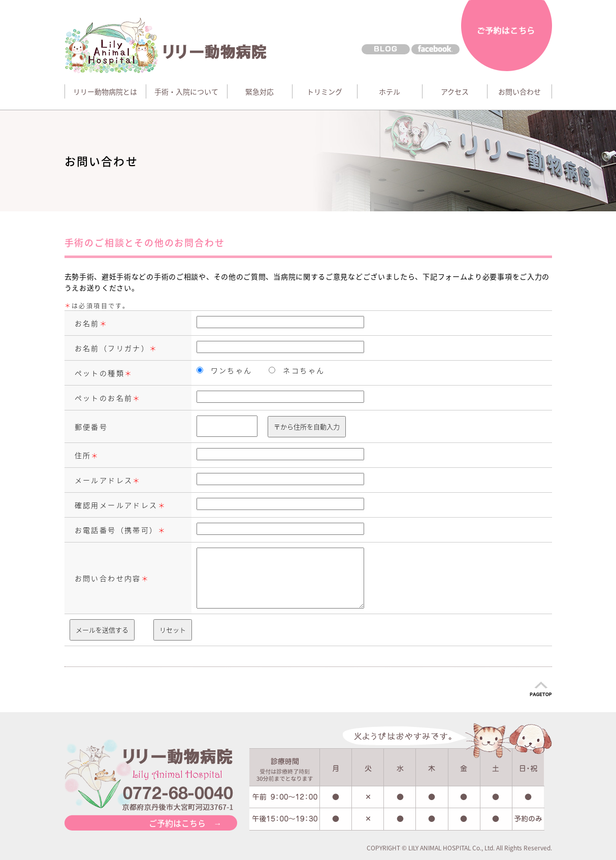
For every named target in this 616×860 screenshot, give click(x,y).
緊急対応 (260, 91)
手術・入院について (186, 91)
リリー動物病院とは (105, 91)
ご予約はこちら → (185, 823)
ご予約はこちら (507, 37)
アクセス (455, 91)
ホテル (390, 91)
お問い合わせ (520, 91)
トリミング (325, 91)
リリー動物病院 (170, 45)
